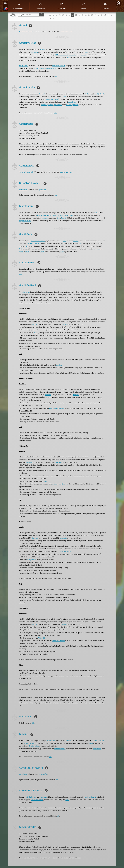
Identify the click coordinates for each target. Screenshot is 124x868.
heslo (42, 252)
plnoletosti (69, 740)
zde (56, 76)
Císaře (68, 58)
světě (96, 213)
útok (58, 218)
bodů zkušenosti (30, 797)
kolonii (43, 68)
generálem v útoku (59, 66)
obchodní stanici (29, 743)
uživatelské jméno (33, 243)
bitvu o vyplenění (72, 105)
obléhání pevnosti (47, 105)
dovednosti (34, 52)
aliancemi (45, 218)
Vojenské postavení (26, 32)
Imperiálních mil (25, 221)
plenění (83, 55)
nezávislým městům (53, 99)
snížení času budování (57, 408)
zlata (36, 333)
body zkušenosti (60, 749)
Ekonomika (40, 6)
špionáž (64, 218)
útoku (87, 94)
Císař (91, 743)
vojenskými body (66, 32)
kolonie (44, 215)
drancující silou (65, 551)
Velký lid (41, 638)
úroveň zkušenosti (37, 800)
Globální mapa (19, 6)
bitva (86, 52)
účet (80, 243)
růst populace (32, 560)
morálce (59, 365)
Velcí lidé (62, 6)
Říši (33, 723)
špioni (45, 481)
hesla (64, 241)
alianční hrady (52, 215)
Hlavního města (33, 746)
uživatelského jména (38, 241)
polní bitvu (73, 55)
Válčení (84, 6)
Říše (39, 215)
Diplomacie (105, 6)
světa (27, 246)
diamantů (35, 324)
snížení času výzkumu (60, 484)
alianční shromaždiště (65, 215)
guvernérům (43, 774)
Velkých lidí (51, 740)
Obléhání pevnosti (62, 55)
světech (76, 241)
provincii (37, 68)
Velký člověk (24, 66)
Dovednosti (23, 190)
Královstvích (25, 292)
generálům (43, 190)
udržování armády (58, 641)
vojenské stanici (51, 68)
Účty (21, 249)
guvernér (44, 797)
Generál (42, 49)
